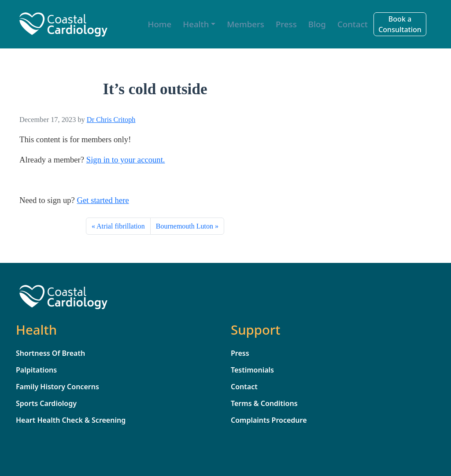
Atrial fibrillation (121, 226)
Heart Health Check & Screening (71, 420)
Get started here (103, 200)
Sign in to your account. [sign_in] (126, 160)
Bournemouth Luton (185, 226)
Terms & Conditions (264, 403)
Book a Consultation (400, 24)
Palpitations (36, 370)
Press (286, 24)
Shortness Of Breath (50, 353)
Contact (353, 24)
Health (196, 24)
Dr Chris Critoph (111, 120)
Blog (317, 24)
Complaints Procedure (269, 420)
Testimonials (252, 370)
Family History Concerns (57, 387)
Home (160, 24)
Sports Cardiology (46, 403)
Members (246, 24)
